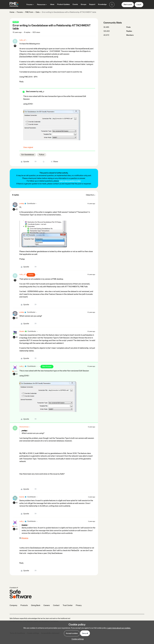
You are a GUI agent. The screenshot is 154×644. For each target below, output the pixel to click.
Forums (20, 12)
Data (38, 12)
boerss (22, 497)
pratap (22, 204)
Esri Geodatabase (28, 155)
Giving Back (36, 605)
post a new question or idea (70, 181)
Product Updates (63, 4)
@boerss (25, 538)
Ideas (52, 4)
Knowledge (102, 4)
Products (24, 605)
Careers (47, 605)
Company (13, 605)
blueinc (22, 331)
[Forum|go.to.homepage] (14, 5)
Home (12, 12)
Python (42, 155)
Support (92, 4)
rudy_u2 (22, 40)
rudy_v (22, 366)
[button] (128, 5)
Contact (56, 605)
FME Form (29, 12)
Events (75, 4)
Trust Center (68, 605)
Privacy (79, 605)
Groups (83, 4)
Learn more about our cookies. (119, 628)
